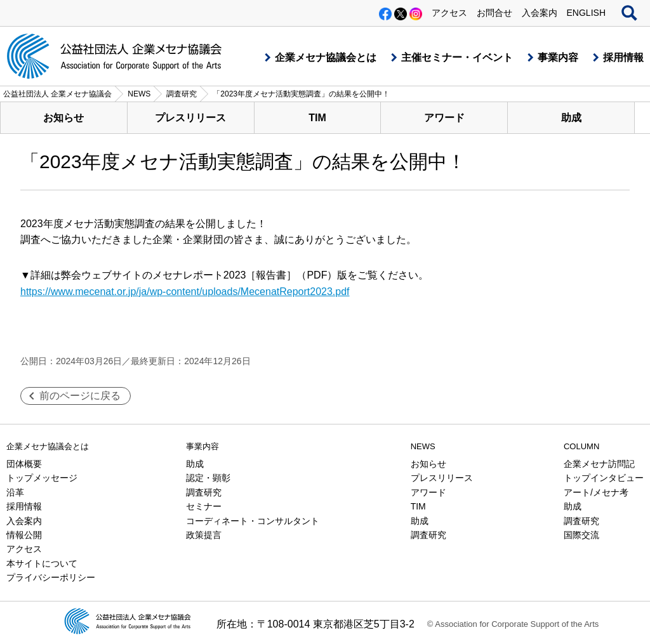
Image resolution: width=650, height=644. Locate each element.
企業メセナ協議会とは (326, 57)
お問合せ (494, 13)
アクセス (449, 13)
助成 (571, 118)
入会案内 (540, 13)
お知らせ (63, 118)
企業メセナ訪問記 (599, 464)
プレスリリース (190, 118)
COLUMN (581, 446)
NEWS (423, 446)
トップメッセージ (42, 478)
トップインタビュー (604, 478)
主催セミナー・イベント (457, 57)
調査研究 (204, 492)
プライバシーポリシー (51, 577)
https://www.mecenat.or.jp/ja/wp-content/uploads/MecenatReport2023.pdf (185, 292)
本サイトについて (42, 563)
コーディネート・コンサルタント (253, 521)
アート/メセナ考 (596, 492)
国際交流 (581, 535)
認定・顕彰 (208, 478)
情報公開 (24, 535)
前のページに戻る (80, 396)
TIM (317, 118)
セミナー (204, 506)
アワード (444, 118)
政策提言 (204, 535)
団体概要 (24, 464)
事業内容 (558, 57)
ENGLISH (586, 13)
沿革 (15, 492)
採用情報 (623, 57)
